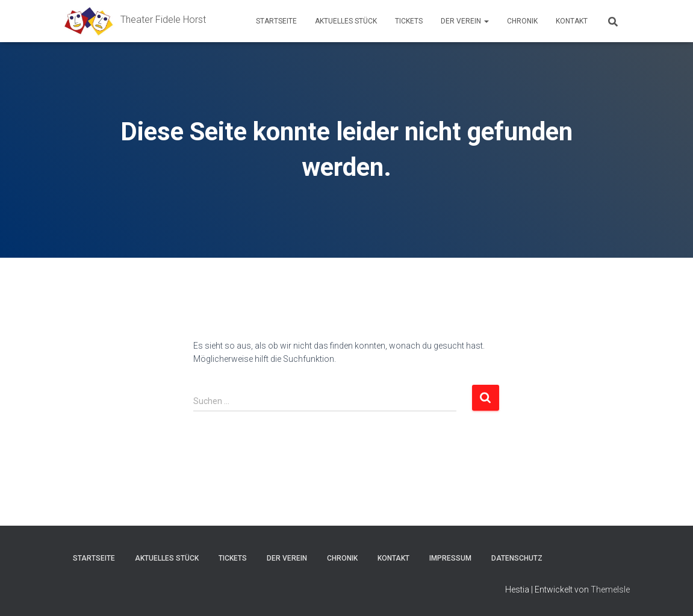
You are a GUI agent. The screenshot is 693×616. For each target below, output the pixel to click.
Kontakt (572, 21)
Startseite (276, 21)
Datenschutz (517, 558)
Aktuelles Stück (346, 21)
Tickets (409, 21)
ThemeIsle (610, 590)
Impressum (450, 558)
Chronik (522, 21)
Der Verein (465, 21)
